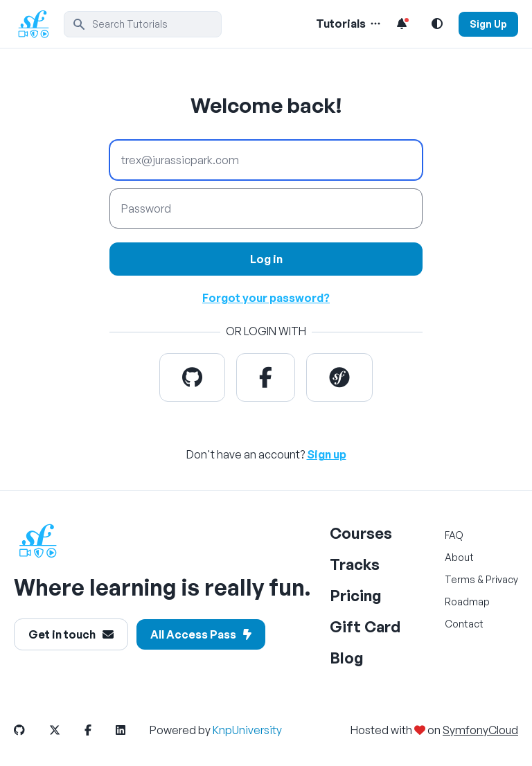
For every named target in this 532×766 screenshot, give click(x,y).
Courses (361, 533)
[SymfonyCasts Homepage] (39, 24)
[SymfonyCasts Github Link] (30, 730)
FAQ (454, 535)
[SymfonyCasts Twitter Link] (66, 730)
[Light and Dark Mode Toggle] (437, 24)
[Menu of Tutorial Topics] (374, 24)
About (459, 557)
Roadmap (467, 602)
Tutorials (341, 24)
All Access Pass (201, 634)
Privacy (502, 579)
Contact (464, 624)
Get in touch (71, 634)
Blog (347, 658)
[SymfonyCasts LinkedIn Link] (132, 730)
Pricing (356, 595)
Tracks (355, 564)
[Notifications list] (402, 24)
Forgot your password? (266, 298)
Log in (266, 259)
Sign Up (488, 24)
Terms (460, 579)
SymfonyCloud (480, 730)
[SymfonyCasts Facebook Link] (99, 730)
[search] (143, 24)
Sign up (327, 454)
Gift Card (365, 626)
